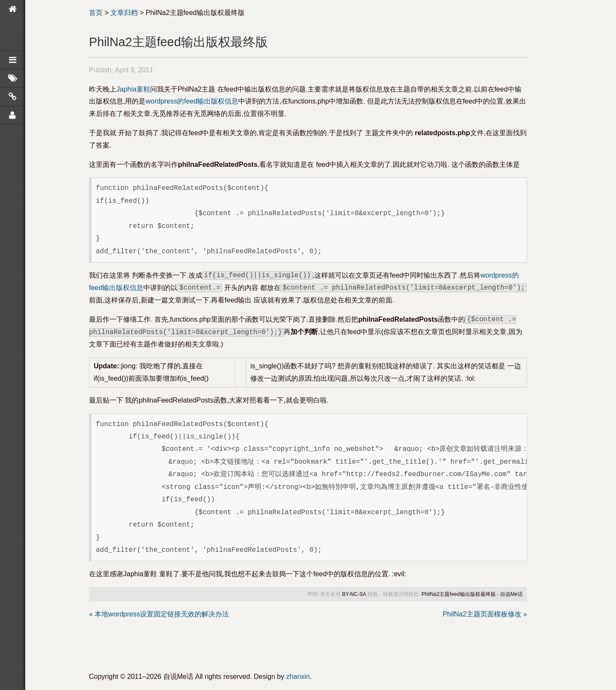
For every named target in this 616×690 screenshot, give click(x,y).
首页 (96, 13)
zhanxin (298, 677)
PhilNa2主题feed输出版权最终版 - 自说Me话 (472, 594)
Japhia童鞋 (133, 89)
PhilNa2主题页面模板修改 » (485, 614)
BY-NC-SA (354, 594)
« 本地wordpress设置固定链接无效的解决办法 (159, 614)
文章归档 (124, 13)
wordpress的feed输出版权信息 (192, 101)
